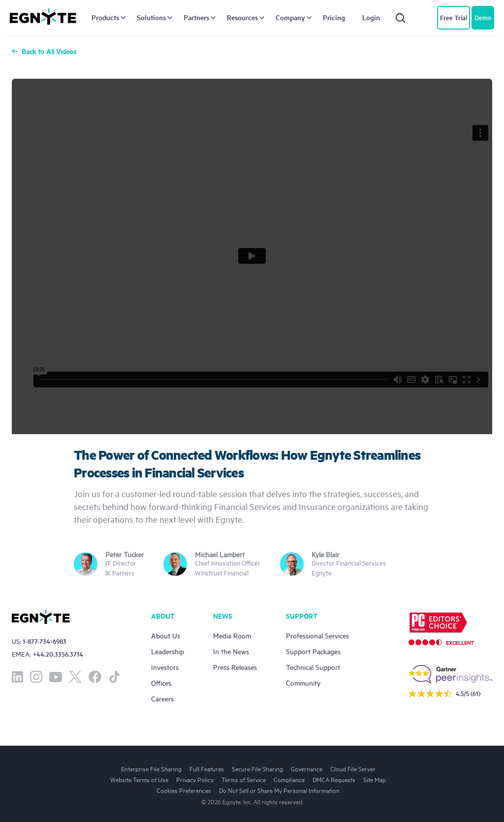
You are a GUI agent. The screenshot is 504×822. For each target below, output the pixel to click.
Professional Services (317, 635)
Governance (307, 768)
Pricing (334, 18)
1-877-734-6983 (45, 641)
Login (371, 18)
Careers (162, 698)
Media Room (232, 635)
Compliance (289, 779)
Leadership (168, 651)
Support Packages (313, 651)
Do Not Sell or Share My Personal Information (279, 790)
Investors (165, 667)
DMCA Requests (334, 779)
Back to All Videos (44, 51)
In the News (231, 651)
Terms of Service (244, 779)
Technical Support (313, 667)
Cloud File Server (353, 768)
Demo (483, 17)
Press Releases (235, 667)
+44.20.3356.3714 (58, 654)
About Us (166, 635)
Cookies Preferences (184, 790)
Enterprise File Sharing (151, 768)
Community (303, 682)
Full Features (207, 768)
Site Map (375, 779)
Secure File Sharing (257, 768)
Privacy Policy (195, 779)
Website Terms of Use (139, 779)
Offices (161, 682)
